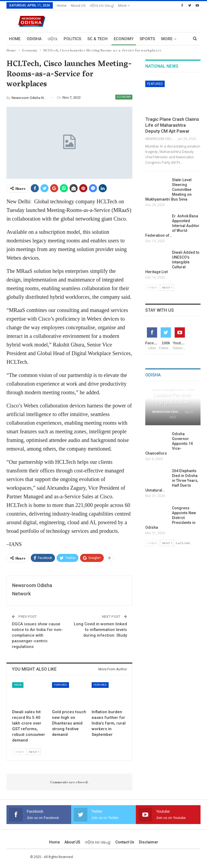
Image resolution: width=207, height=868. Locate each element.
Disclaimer (149, 842)
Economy (124, 39)
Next (34, 752)
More (124, 5)
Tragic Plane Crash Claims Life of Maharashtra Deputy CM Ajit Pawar (172, 125)
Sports (147, 39)
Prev (19, 752)
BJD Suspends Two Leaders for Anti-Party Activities (173, 395)
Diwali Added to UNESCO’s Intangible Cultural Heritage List (172, 262)
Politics (72, 39)
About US (78, 5)
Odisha (34, 39)
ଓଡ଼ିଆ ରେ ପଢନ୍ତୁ (102, 5)
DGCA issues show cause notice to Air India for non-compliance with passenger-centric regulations (37, 635)
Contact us (125, 842)
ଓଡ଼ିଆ (53, 39)
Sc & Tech (97, 39)
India (18, 685)
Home (62, 5)
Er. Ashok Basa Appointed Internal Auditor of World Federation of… (172, 226)
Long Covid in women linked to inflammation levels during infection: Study (100, 630)
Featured (61, 685)
